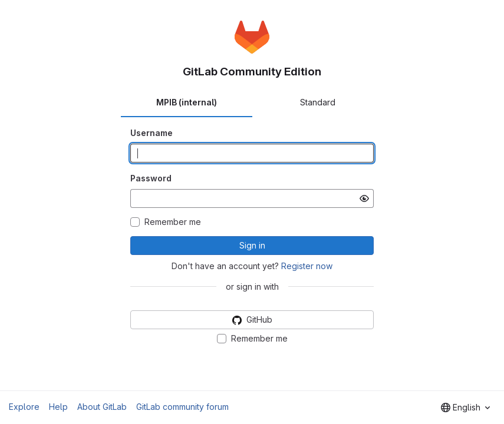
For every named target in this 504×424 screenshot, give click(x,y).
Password (151, 178)
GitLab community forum (182, 407)
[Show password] (364, 198)
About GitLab (102, 407)
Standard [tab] (318, 102)
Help (58, 407)
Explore (24, 407)
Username (151, 133)
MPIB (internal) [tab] (187, 102)
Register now (307, 266)
